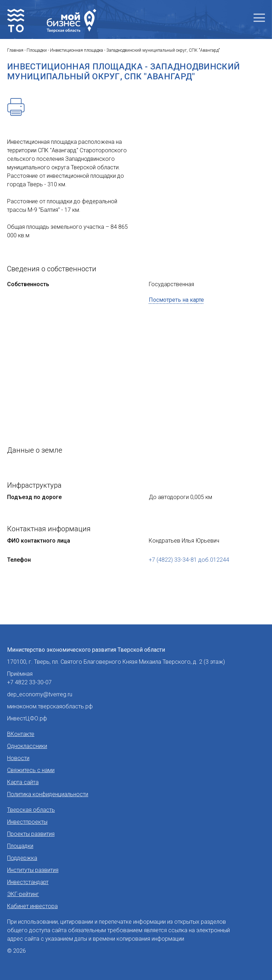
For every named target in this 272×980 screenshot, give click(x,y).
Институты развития (33, 870)
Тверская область (31, 810)
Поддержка (22, 858)
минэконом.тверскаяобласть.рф (50, 706)
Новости (18, 758)
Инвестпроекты (27, 822)
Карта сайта (23, 782)
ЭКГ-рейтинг (23, 894)
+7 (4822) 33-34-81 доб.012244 (189, 560)
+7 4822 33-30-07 (29, 682)
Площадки (20, 846)
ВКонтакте (21, 734)
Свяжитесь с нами (31, 770)
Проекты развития (31, 834)
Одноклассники (27, 746)
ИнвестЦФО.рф (27, 718)
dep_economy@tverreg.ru (40, 694)
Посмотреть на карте (176, 300)
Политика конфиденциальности (48, 794)
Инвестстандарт (28, 882)
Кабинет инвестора (32, 906)
